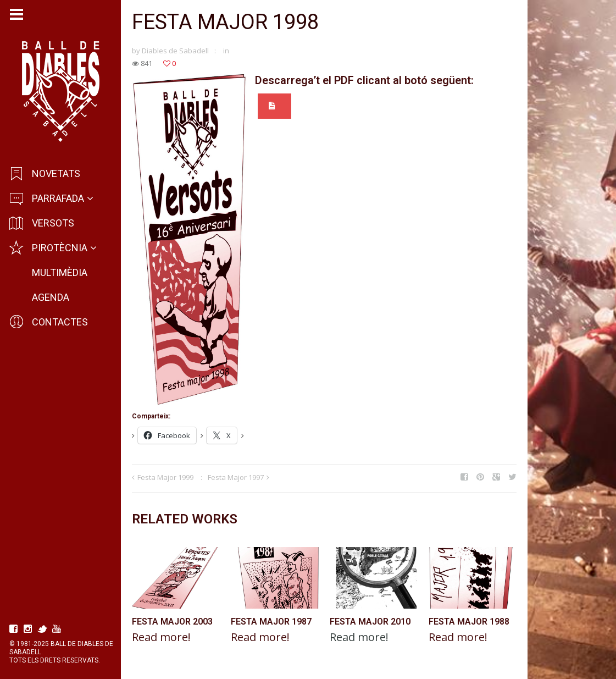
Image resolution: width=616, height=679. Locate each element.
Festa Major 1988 (469, 622)
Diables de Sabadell (175, 51)
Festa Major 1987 (271, 622)
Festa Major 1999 (165, 477)
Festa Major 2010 (370, 622)
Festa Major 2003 (172, 622)
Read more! (161, 637)
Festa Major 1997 (236, 477)
